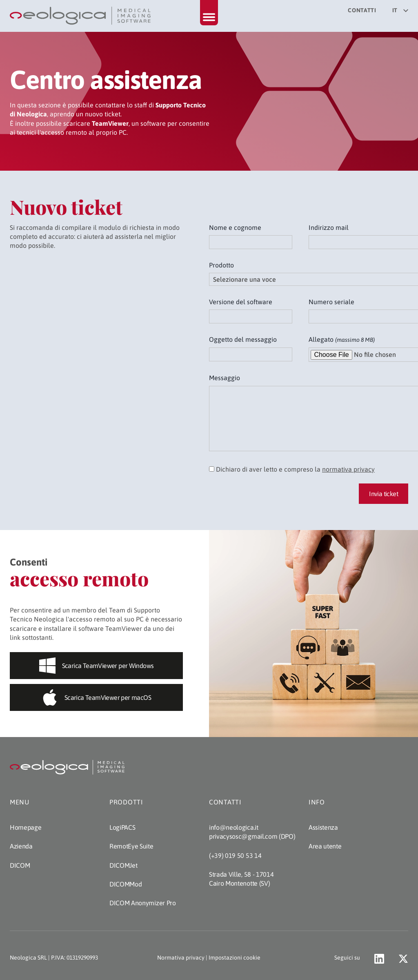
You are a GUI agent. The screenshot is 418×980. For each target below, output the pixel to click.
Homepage (26, 827)
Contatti (362, 10)
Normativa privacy (181, 958)
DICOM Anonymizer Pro (143, 903)
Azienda (21, 846)
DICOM (20, 865)
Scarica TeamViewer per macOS (96, 697)
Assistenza (323, 827)
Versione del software (241, 302)
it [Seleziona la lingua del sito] (400, 10)
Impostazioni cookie (235, 958)
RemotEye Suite (131, 846)
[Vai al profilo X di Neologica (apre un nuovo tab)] (403, 959)
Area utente (325, 846)
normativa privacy (348, 469)
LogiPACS (122, 827)
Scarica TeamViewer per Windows (97, 666)
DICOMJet (123, 865)
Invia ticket (384, 494)
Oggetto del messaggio (243, 339)
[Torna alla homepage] (81, 16)
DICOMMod (126, 884)
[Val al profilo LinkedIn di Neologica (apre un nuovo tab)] (379, 959)
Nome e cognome (235, 227)
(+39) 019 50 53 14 (235, 855)
